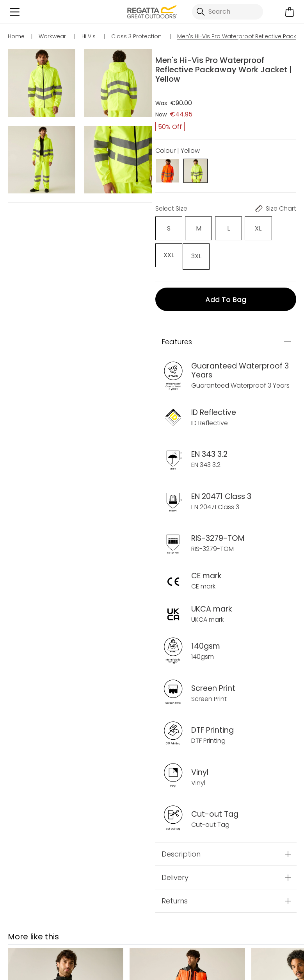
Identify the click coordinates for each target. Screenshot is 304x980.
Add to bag (226, 297)
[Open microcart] (289, 12)
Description (181, 852)
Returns (175, 899)
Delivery (175, 875)
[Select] (168, 228)
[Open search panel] (228, 12)
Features (177, 339)
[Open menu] (15, 12)
